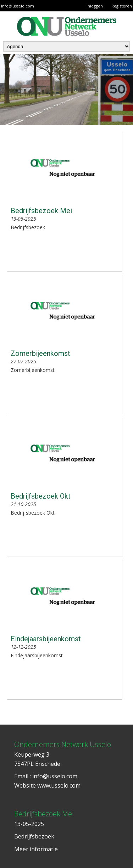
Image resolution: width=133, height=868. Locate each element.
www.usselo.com (59, 785)
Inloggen (95, 6)
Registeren (122, 6)
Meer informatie (36, 849)
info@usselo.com (18, 6)
